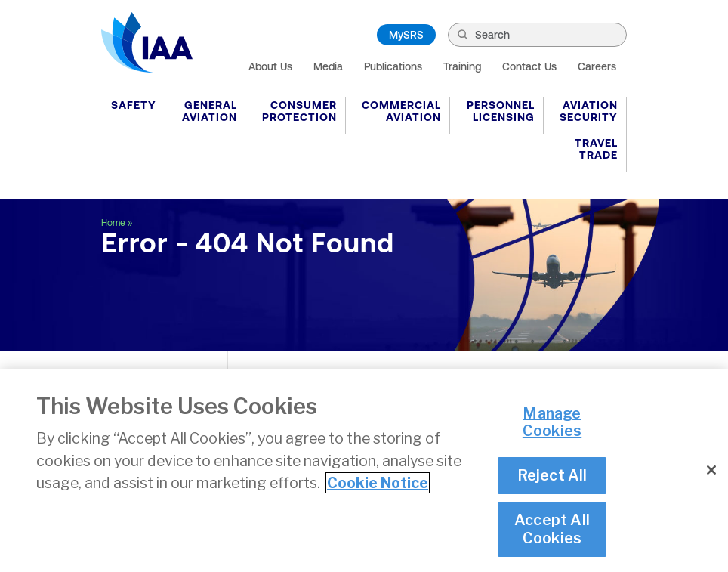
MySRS (406, 35)
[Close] (711, 472)
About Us (270, 66)
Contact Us (529, 66)
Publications (393, 66)
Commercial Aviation (401, 111)
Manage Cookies (552, 424)
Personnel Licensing (501, 111)
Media (328, 66)
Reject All (552, 477)
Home (113, 223)
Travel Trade (596, 149)
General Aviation (210, 111)
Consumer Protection (299, 111)
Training (462, 66)
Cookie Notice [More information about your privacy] (378, 484)
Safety (134, 105)
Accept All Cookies (552, 530)
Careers (597, 66)
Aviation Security (589, 111)
